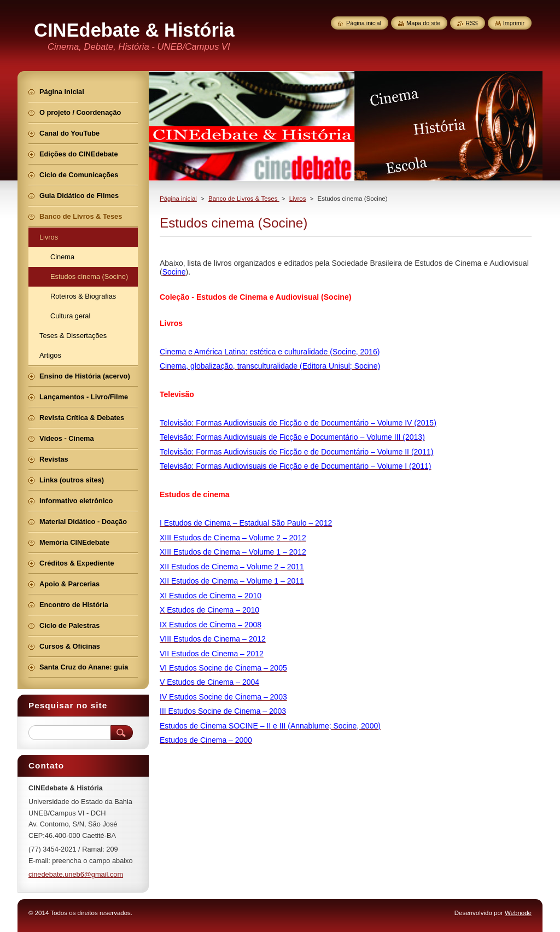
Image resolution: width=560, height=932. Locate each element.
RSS (471, 23)
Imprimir (514, 23)
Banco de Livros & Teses (244, 199)
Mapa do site (423, 23)
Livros (298, 199)
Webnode (518, 913)
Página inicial (178, 199)
